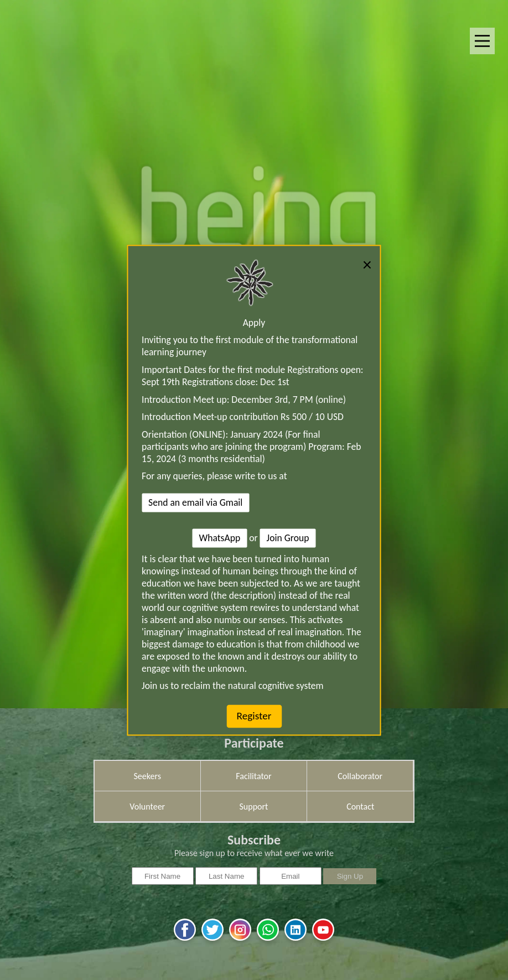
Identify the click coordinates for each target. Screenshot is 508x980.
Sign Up (350, 876)
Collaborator (360, 776)
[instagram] (240, 939)
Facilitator (253, 776)
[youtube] (323, 939)
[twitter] (212, 939)
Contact (360, 807)
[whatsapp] (268, 939)
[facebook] (185, 939)
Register (254, 716)
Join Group (288, 538)
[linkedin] (296, 939)
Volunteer (147, 807)
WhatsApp (220, 538)
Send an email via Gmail (195, 503)
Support (254, 807)
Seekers (147, 776)
